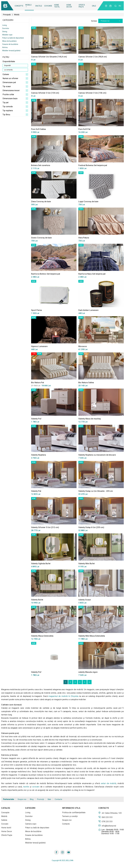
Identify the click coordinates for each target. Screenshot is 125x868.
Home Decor (69, 6)
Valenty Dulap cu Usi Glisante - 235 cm (96, 491)
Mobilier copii (7, 35)
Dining (5, 32)
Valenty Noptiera (39, 455)
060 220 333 (105, 817)
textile (26, 787)
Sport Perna (36, 310)
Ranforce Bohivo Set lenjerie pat (46, 274)
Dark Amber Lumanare (88, 310)
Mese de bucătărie (9, 41)
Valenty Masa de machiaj (90, 419)
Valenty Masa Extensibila (42, 636)
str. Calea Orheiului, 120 (110, 813)
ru (120, 6)
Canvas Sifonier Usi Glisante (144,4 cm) (49, 57)
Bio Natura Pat (38, 383)
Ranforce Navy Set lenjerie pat (92, 274)
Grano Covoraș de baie (41, 238)
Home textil (57, 6)
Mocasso (83, 346)
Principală (7, 15)
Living (5, 25)
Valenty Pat (36, 491)
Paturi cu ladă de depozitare (13, 38)
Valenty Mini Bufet (86, 564)
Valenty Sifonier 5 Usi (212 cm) (45, 527)
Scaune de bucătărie (10, 44)
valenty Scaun (85, 600)
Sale (94, 6)
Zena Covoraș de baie (41, 202)
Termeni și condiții (70, 816)
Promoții (41, 799)
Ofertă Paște (82, 6)
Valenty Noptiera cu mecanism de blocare (97, 455)
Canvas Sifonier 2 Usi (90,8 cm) (93, 57)
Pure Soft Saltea (38, 129)
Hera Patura (84, 238)
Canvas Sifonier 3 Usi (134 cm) (45, 93)
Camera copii (31, 824)
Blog (32, 799)
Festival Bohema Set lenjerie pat (93, 165)
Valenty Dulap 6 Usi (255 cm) (91, 527)
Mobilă (28, 6)
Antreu (5, 47)
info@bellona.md (107, 826)
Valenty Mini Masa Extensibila (92, 636)
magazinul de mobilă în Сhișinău (63, 696)
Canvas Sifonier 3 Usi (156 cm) (92, 93)
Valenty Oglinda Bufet (41, 564)
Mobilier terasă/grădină (11, 51)
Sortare (94, 21)
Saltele (39, 6)
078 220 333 (105, 821)
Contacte (58, 799)
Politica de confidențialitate (74, 813)
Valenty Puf (36, 419)
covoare (36, 787)
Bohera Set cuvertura (41, 165)
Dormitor (6, 28)
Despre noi (22, 799)
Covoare (48, 6)
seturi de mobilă (108, 783)
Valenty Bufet (37, 600)
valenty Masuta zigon (88, 672)
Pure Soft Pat (84, 129)
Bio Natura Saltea (86, 383)
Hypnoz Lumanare (39, 346)
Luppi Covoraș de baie (88, 202)
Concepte (19, 6)
